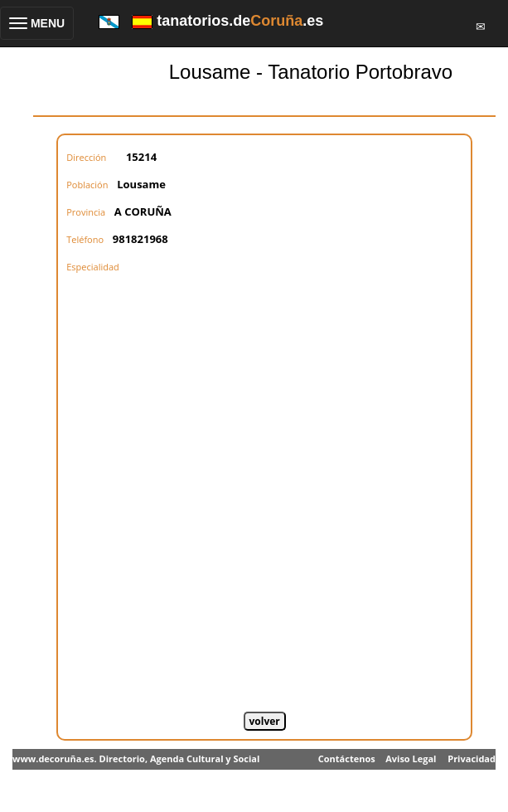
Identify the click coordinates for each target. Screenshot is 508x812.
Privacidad (472, 759)
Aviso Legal (411, 759)
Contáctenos (347, 759)
